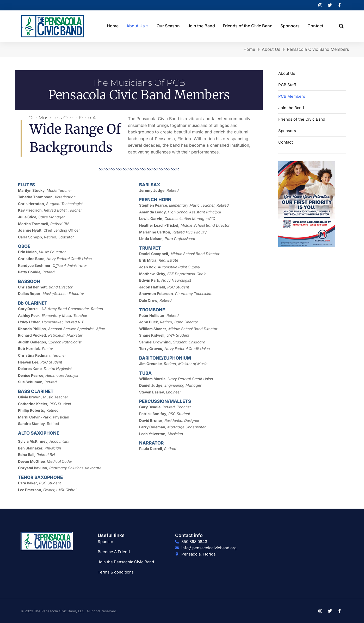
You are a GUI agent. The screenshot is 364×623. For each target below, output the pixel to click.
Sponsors (287, 131)
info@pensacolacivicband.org (209, 548)
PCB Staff (287, 85)
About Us (287, 73)
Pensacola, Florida (198, 554)
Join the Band (291, 108)
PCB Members (292, 96)
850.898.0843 (194, 542)
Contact (286, 142)
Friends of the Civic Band (302, 119)
